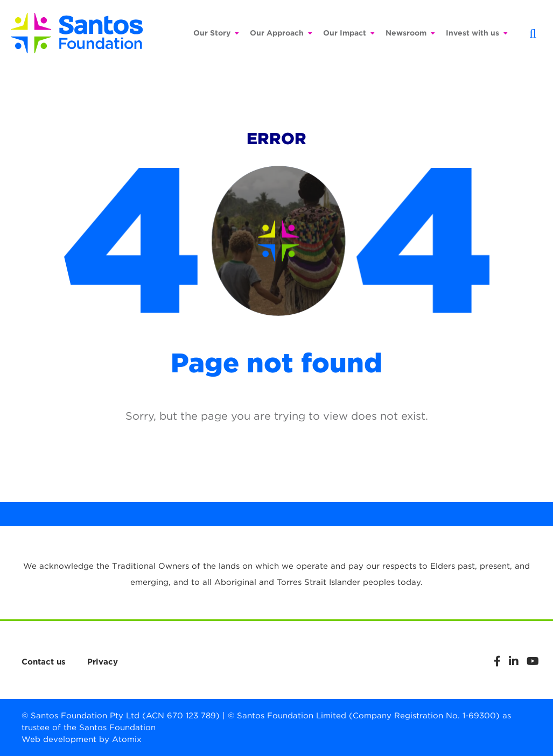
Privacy (103, 662)
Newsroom (410, 33)
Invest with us (477, 33)
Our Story (216, 33)
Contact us (44, 662)
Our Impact (349, 33)
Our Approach (281, 33)
